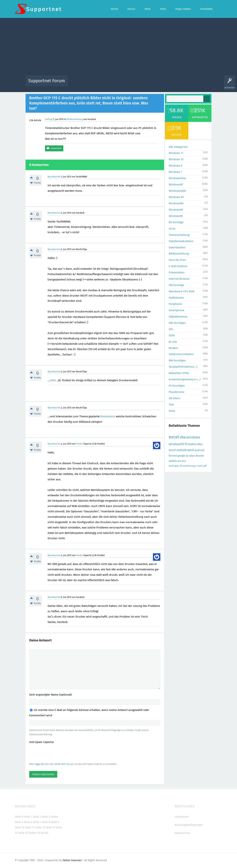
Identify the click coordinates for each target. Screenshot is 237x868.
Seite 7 (37, 822)
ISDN (172, 335)
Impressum (182, 817)
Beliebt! (108, 83)
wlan (192, 456)
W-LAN (173, 342)
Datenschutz (182, 833)
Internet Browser (179, 279)
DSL (171, 329)
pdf (205, 466)
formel (173, 456)
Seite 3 (46, 817)
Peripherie (175, 304)
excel (174, 437)
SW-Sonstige (176, 285)
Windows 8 (175, 166)
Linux (172, 229)
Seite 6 (28, 822)
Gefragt (49, 119)
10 (186, 444)
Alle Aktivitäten (78, 83)
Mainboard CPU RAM (182, 291)
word (191, 450)
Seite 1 (28, 817)
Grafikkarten (176, 298)
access (182, 461)
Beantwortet (54, 177)
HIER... (54, 380)
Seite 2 (37, 817)
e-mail (199, 466)
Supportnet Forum (47, 81)
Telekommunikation (181, 354)
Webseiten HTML (179, 373)
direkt (44, 833)
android (199, 450)
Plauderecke (176, 392)
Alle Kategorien (178, 147)
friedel (80, 444)
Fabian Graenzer (72, 860)
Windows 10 (176, 159)
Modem (173, 348)
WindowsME (176, 203)
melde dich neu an (64, 764)
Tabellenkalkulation (181, 241)
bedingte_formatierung (182, 466)
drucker (200, 456)
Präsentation (177, 272)
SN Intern (175, 398)
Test (171, 405)
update (173, 461)
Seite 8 (46, 822)
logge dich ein (41, 764)
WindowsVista (177, 178)
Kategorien (151, 83)
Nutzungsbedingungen (189, 825)
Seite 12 (40, 827)
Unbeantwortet (123, 83)
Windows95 (176, 216)
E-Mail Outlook (178, 266)
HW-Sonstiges (177, 323)
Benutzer (165, 83)
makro (192, 444)
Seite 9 (55, 822)
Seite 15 (23, 833)
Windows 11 (176, 153)
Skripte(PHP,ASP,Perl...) (183, 367)
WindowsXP (176, 184)
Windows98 (176, 210)
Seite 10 (20, 827)
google (181, 456)
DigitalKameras (178, 317)
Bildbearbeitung (75, 119)
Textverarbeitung (179, 235)
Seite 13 (50, 827)
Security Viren (177, 260)
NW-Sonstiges (177, 360)
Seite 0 (19, 817)
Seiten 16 (34, 833)
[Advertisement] (118, 48)
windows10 (176, 444)
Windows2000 (177, 191)
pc (187, 456)
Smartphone (176, 310)
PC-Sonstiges (177, 386)
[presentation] (57, 753)
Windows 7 (175, 172)
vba (183, 437)
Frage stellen (179, 83)
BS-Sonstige (176, 222)
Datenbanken (177, 247)
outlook (182, 450)
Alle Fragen (95, 83)
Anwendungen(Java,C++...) (185, 379)
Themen (138, 83)
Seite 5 (19, 822)
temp (172, 411)
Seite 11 (30, 827)
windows (193, 437)
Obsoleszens (107, 416)
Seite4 (54, 817)
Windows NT (176, 197)
